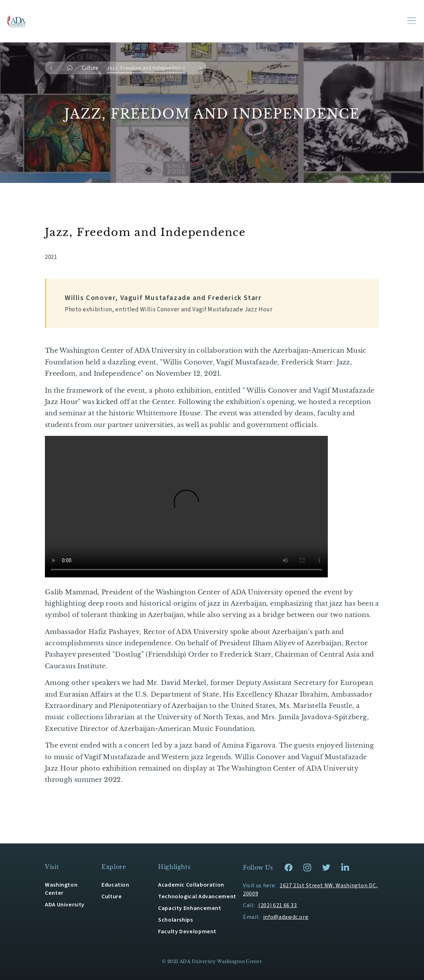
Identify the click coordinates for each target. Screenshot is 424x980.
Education (115, 885)
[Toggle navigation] (412, 21)
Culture (90, 68)
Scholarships (176, 920)
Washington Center (61, 889)
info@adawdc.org (286, 917)
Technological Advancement (197, 897)
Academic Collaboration (191, 885)
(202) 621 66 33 (278, 905)
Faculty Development (187, 932)
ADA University (65, 905)
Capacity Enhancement (190, 908)
